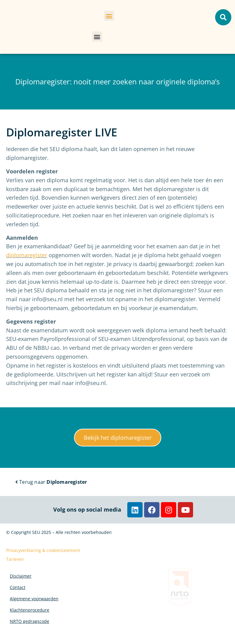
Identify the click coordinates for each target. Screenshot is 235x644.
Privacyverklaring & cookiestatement (43, 550)
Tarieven (15, 559)
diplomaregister (27, 255)
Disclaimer (21, 577)
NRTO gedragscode (30, 634)
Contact (18, 592)
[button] (109, 16)
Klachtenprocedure (30, 620)
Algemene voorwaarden (34, 606)
